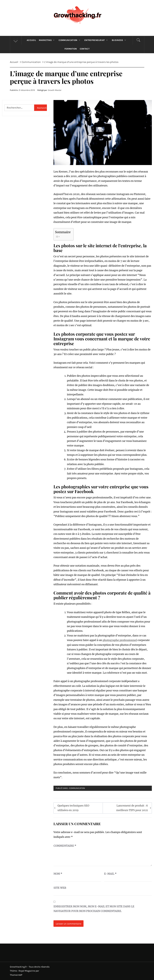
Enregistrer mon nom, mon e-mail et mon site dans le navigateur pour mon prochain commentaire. (94, 909)
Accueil (31, 40)
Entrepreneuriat (97, 40)
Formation (71, 49)
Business (120, 40)
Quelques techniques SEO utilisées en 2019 (73, 808)
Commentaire (65, 846)
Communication (70, 40)
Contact (85, 49)
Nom (58, 874)
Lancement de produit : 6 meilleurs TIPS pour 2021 (132, 808)
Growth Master (55, 90)
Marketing (47, 40)
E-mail (110, 874)
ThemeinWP (16, 975)
